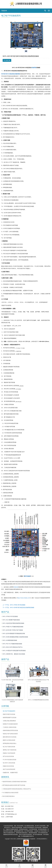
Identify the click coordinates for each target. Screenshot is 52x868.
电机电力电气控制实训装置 (10, 734)
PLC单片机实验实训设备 (10, 760)
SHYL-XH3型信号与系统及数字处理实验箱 (14, 651)
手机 (19, 866)
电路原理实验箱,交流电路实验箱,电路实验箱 (14, 782)
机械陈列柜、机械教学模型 (10, 773)
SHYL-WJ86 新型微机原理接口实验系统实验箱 (15, 637)
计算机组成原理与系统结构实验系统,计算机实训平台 (17, 789)
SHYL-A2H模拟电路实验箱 (10, 640)
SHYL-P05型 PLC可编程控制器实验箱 (13, 627)
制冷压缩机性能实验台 (9, 796)
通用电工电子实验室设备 (10, 750)
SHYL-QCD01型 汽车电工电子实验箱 (13, 630)
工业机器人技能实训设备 (10, 727)
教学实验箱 (27, 576)
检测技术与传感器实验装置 (10, 724)
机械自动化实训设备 (8, 766)
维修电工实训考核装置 (9, 753)
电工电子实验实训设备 (9, 747)
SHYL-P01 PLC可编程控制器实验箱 (12, 644)
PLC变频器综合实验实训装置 (10, 793)
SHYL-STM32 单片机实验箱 (10, 616)
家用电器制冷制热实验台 (10, 743)
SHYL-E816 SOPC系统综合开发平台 (13, 647)
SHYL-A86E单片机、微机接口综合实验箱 (14, 654)
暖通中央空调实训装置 (9, 740)
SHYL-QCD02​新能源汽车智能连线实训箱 (14, 633)
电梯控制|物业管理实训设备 (10, 730)
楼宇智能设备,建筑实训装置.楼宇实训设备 (14, 785)
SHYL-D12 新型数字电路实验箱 (11, 620)
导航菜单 (4, 11)
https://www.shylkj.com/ (24, 598)
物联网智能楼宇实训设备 (10, 717)
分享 (6, 866)
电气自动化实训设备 (8, 756)
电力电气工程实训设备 (9, 763)
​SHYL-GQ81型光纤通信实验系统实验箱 (13, 623)
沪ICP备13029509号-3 (42, 839)
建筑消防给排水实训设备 (10, 737)
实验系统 (34, 68)
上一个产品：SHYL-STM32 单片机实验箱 (14, 605)
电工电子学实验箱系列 (9, 711)
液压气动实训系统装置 (9, 769)
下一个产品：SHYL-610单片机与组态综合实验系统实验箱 (18, 607)
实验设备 (16, 587)
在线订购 (7, 60)
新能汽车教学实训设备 (9, 714)
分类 (33, 866)
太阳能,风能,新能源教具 (9, 721)
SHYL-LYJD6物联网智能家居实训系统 (38, 700)
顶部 (46, 866)
